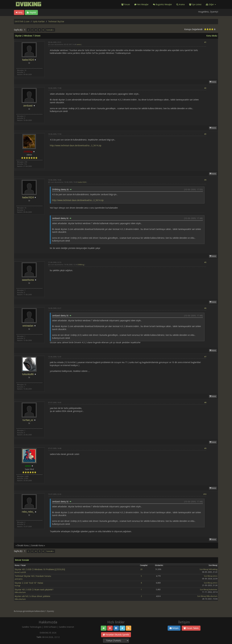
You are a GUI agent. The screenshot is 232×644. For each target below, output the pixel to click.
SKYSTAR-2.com (22, 22)
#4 (205, 180)
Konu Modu (212, 36)
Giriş (19, 12)
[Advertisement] (127, 63)
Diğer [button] (211, 4)
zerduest (28, 106)
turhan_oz (28, 420)
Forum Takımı (191, 628)
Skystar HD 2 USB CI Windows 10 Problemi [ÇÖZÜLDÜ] (40, 569)
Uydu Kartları (39, 22)
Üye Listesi (195, 4)
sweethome (28, 280)
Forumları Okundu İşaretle (116, 635)
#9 (205, 448)
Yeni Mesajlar (141, 4)
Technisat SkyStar (56, 22)
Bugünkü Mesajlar (162, 4)
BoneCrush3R (20, 572)
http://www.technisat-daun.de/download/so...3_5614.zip (76, 146)
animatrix (19, 579)
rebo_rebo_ (28, 512)
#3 (205, 134)
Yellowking (213, 569)
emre (79, 45)
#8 (205, 403)
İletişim (174, 628)
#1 (205, 42)
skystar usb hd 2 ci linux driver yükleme (32, 596)
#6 (205, 308)
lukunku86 (28, 374)
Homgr (18, 586)
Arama (181, 4)
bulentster (213, 589)
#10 (205, 494)
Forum (126, 4)
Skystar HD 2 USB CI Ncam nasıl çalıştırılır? (34, 590)
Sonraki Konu (37, 546)
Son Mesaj (204, 569)
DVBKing (81, 265)
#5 (205, 262)
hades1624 (28, 60)
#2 (205, 88)
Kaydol (31, 12)
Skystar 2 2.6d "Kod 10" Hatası (29, 583)
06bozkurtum (20, 592)
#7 (205, 357)
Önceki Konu (23, 546)
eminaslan (28, 326)
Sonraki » (50, 30)
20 (141, 569)
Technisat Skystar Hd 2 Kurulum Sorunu (33, 576)
